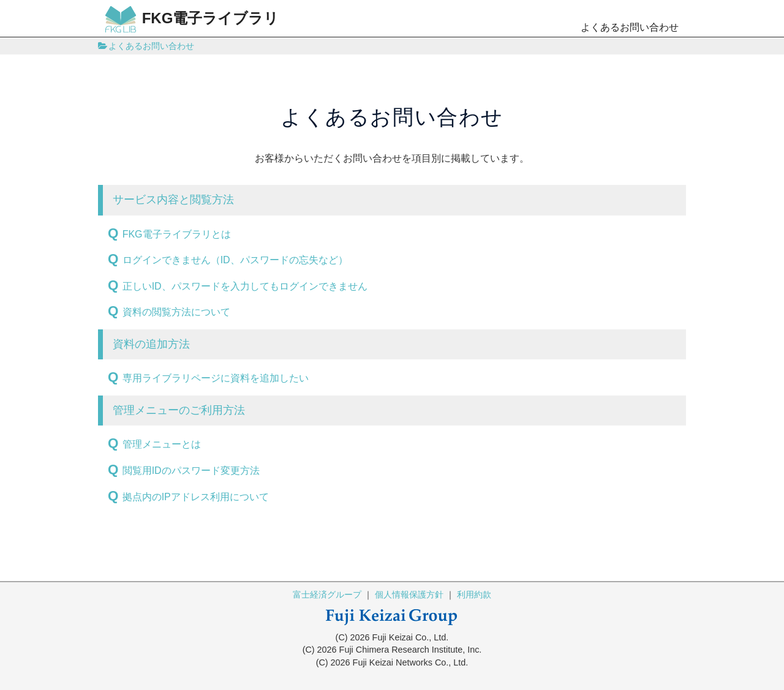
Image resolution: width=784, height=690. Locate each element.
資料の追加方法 (151, 344)
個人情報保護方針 (409, 594)
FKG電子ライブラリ (192, 19)
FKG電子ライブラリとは (177, 234)
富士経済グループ (327, 594)
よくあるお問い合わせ (630, 27)
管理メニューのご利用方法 (179, 410)
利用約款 (474, 594)
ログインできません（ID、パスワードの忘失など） (235, 260)
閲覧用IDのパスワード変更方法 (191, 471)
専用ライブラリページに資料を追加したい (216, 378)
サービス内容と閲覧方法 (173, 200)
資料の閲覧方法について (176, 312)
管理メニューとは (162, 444)
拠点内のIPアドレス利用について (196, 497)
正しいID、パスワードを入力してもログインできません (245, 286)
